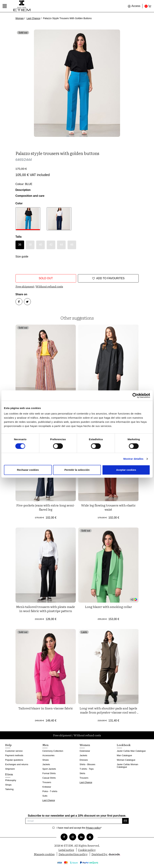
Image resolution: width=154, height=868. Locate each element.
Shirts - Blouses (87, 764)
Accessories (48, 755)
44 (61, 245)
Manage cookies (44, 854)
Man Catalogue (124, 755)
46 (72, 245)
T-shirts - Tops (87, 769)
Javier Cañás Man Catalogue (131, 751)
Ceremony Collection (53, 751)
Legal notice (66, 850)
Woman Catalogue (126, 760)
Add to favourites (108, 278)
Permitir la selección (77, 470)
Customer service (14, 751)
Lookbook (124, 745)
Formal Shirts (49, 773)
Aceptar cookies (126, 470)
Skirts (82, 773)
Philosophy (11, 780)
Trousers (47, 782)
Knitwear (47, 787)
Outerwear (85, 751)
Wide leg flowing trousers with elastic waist (108, 507)
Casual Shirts (49, 778)
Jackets (46, 764)
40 (41, 245)
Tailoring (9, 789)
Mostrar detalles (133, 459)
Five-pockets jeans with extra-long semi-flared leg (46, 507)
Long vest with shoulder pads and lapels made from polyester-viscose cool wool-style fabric (108, 712)
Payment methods (14, 755)
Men (45, 745)
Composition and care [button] (30, 196)
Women (85, 745)
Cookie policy (87, 850)
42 (51, 245)
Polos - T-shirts (50, 791)
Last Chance (33, 18)
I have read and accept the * (79, 828)
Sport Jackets (49, 769)
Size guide (22, 257)
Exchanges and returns (17, 764)
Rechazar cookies (28, 470)
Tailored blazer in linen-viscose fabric (46, 708)
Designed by (106, 854)
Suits (45, 796)
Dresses (84, 760)
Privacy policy (93, 828)
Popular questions (14, 760)
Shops (8, 785)
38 (30, 245)
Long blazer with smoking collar (108, 607)
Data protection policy (73, 854)
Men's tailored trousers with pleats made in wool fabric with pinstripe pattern (46, 609)
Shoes (46, 760)
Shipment (10, 769)
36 (20, 245)
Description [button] (23, 190)
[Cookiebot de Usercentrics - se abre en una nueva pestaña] (135, 396)
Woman (20, 18)
